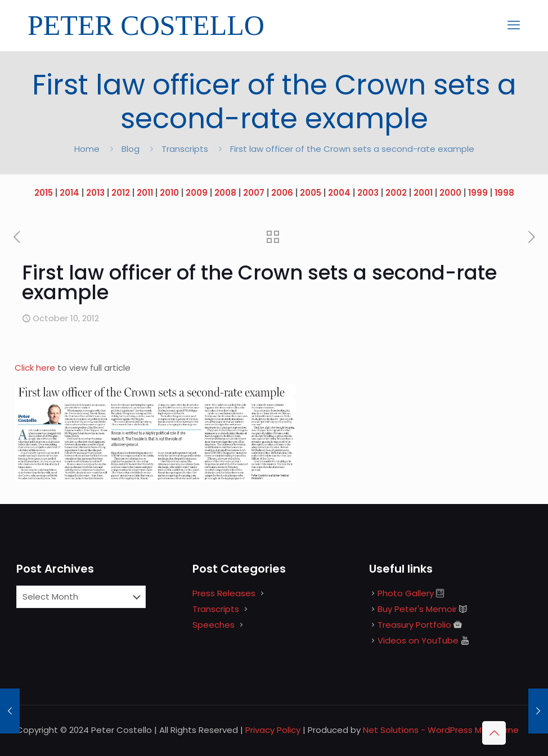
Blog (131, 149)
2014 (69, 193)
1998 (504, 193)
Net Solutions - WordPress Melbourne (441, 730)
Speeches (214, 625)
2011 (145, 193)
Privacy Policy (273, 730)
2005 (311, 193)
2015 (44, 193)
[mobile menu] (514, 25)
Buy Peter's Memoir (417, 609)
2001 (423, 193)
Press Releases (224, 593)
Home (87, 149)
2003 (368, 193)
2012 (121, 193)
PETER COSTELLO (146, 25)
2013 (95, 193)
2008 (225, 193)
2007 (254, 193)
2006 (282, 193)
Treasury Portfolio (414, 625)
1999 (478, 193)
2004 (339, 193)
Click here (36, 368)
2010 (169, 193)
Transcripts (185, 149)
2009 (197, 193)
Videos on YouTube (418, 640)
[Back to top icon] (494, 733)
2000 (450, 193)
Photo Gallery (406, 593)
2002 (396, 193)
